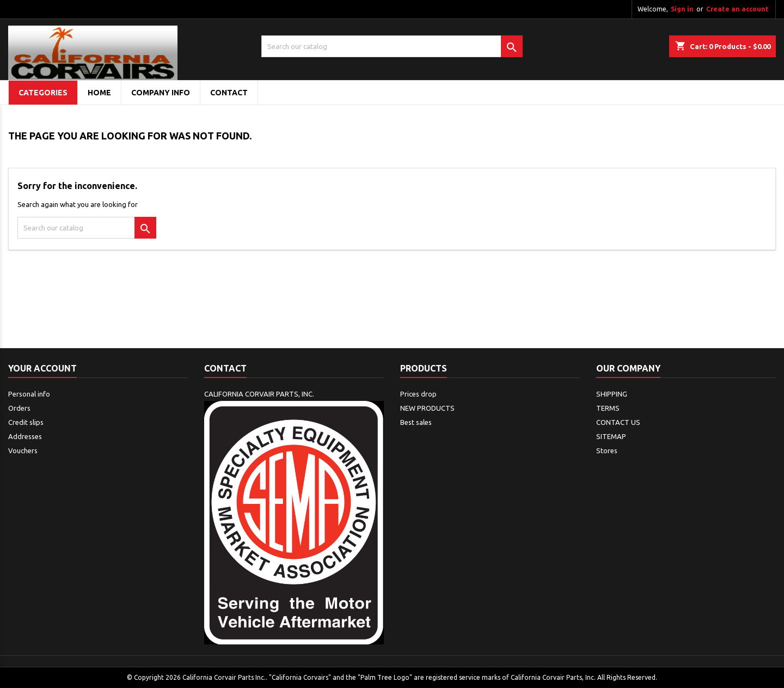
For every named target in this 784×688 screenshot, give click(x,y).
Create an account (737, 9)
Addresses (25, 436)
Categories (43, 93)
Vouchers (23, 450)
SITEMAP (611, 436)
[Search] (392, 46)
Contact (225, 368)
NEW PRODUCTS (427, 408)
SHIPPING (612, 394)
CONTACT (229, 93)
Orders (19, 408)
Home (99, 93)
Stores (607, 450)
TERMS (608, 408)
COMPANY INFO (161, 93)
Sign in (682, 9)
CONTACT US (618, 422)
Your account (42, 368)
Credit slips (26, 422)
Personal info (29, 394)
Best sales (416, 422)
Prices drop (418, 394)
